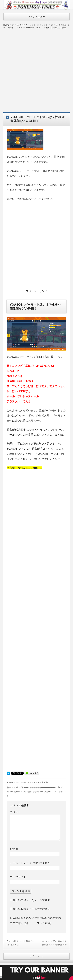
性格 (41, 782)
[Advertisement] (36, 68)
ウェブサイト (18, 877)
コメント (15, 812)
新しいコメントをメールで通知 (32, 900)
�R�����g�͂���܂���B (41, 787)
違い (47, 782)
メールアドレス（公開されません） (31, 863)
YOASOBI (13, 782)
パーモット (25, 782)
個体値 (35, 782)
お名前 (14, 849)
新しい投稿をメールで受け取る (32, 909)
